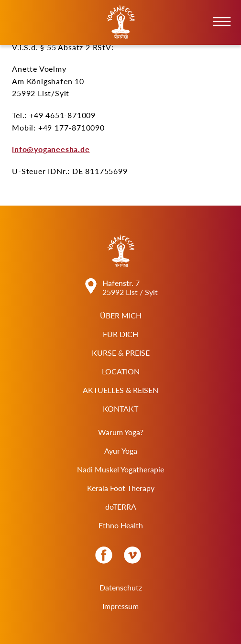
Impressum (120, 606)
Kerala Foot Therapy (121, 488)
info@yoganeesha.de (51, 149)
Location (121, 371)
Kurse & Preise (121, 353)
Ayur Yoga (121, 451)
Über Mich (121, 315)
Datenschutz (121, 587)
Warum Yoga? (121, 432)
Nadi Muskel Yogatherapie (120, 469)
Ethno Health (121, 525)
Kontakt (120, 409)
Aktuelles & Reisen (120, 390)
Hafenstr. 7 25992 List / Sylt (130, 287)
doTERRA (121, 507)
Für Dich (120, 334)
